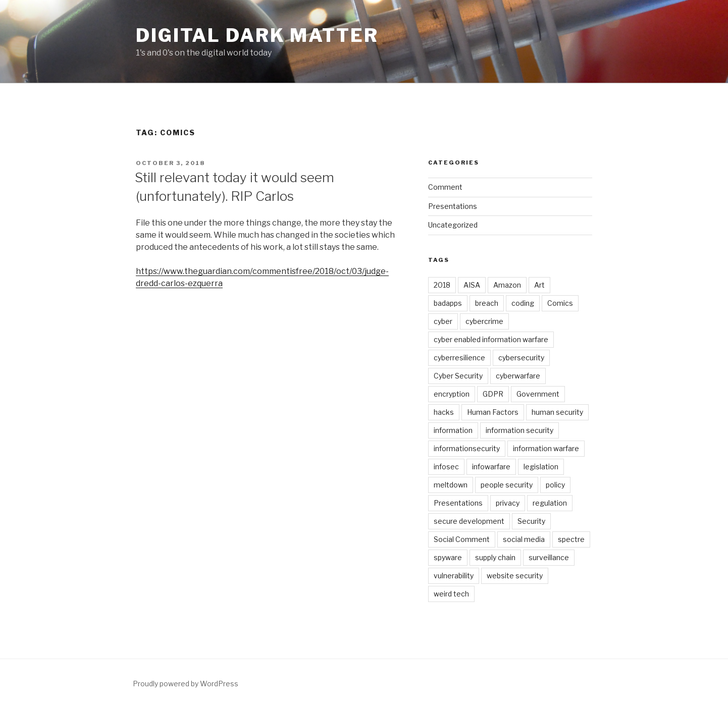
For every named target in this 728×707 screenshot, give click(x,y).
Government (538, 394)
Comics (560, 303)
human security (557, 412)
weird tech (451, 594)
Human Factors (493, 412)
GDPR (493, 394)
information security (519, 430)
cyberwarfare (518, 376)
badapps (448, 303)
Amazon (507, 285)
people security (507, 485)
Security (531, 521)
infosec (446, 467)
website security (515, 576)
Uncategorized (453, 225)
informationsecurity (467, 448)
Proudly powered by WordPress (186, 684)
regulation (550, 503)
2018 (442, 285)
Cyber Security (458, 376)
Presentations (453, 206)
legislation (541, 467)
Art (539, 285)
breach (487, 303)
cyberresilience (459, 358)
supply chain (495, 557)
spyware (448, 557)
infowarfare (491, 467)
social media (524, 539)
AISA (472, 285)
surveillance (549, 557)
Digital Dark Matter (257, 35)
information (453, 430)
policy (555, 485)
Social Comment (462, 539)
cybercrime (484, 321)
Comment (445, 187)
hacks (444, 412)
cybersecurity (521, 358)
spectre (571, 539)
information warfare (546, 448)
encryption (452, 394)
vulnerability (454, 576)
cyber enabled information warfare (491, 339)
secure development (469, 521)
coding (523, 303)
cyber (443, 321)
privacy (508, 503)
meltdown (451, 485)
